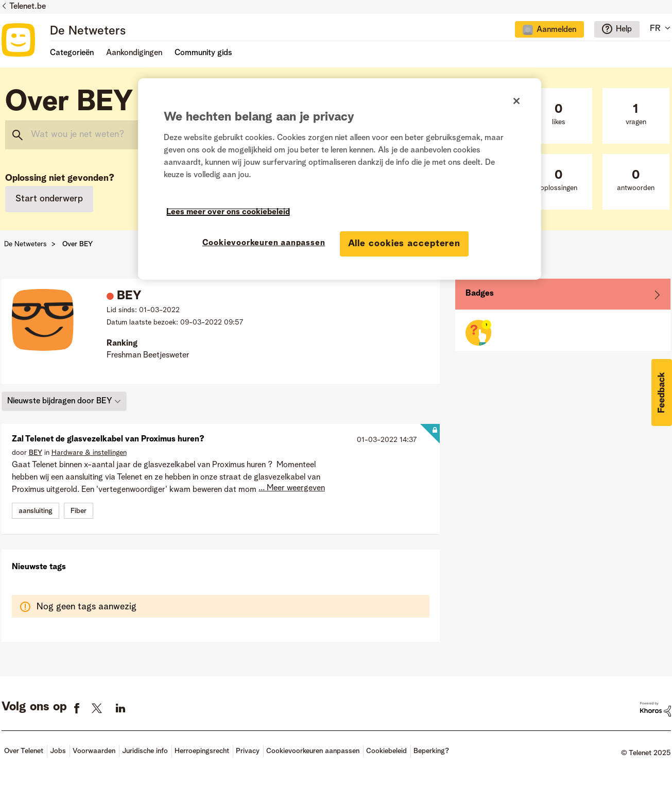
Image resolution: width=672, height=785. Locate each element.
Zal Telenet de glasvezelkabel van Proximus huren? (108, 439)
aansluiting (36, 511)
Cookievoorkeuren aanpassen (313, 751)
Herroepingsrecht (202, 751)
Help (624, 29)
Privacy (248, 751)
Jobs (58, 751)
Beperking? (431, 751)
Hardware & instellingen (89, 453)
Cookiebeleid (386, 751)
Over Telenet (24, 751)
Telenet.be (28, 7)
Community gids (203, 53)
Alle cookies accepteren (404, 244)
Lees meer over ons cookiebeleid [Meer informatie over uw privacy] (228, 212)
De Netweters (88, 31)
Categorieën (72, 53)
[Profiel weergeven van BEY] (36, 453)
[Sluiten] (516, 101)
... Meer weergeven (292, 488)
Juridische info (145, 751)
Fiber (79, 511)
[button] (662, 392)
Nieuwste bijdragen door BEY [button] (60, 401)
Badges (480, 294)
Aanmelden (556, 30)
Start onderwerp (49, 199)
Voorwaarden (94, 751)
